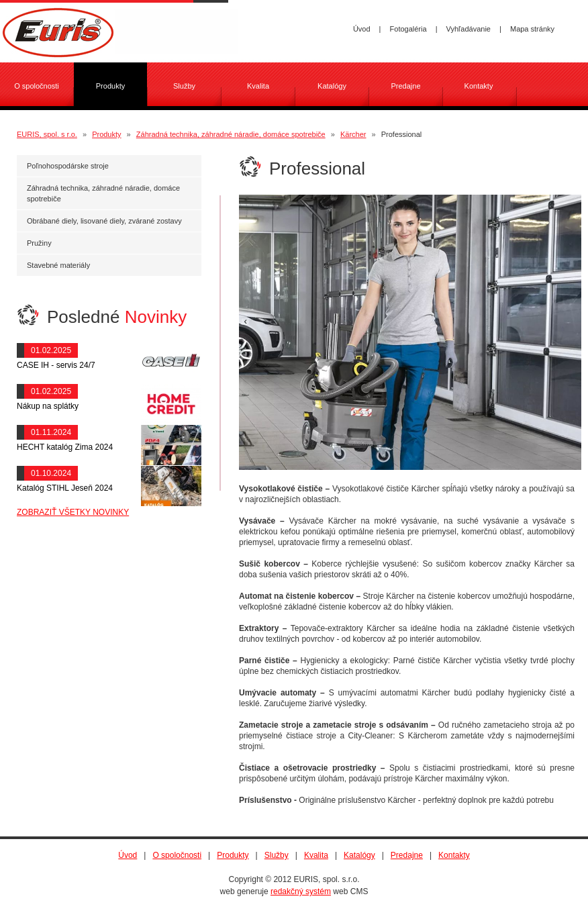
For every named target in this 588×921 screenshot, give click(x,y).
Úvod (362, 29)
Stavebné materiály (58, 265)
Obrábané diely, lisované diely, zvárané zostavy (104, 221)
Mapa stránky (532, 29)
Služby (184, 86)
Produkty (106, 134)
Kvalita (258, 86)
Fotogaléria (408, 29)
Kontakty (479, 86)
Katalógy (332, 86)
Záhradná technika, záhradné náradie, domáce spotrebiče (231, 134)
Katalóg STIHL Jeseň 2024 (65, 488)
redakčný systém (301, 891)
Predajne (405, 86)
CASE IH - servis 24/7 (56, 365)
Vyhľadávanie (469, 29)
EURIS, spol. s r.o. (47, 134)
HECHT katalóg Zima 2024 (65, 447)
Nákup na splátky (48, 406)
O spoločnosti (37, 86)
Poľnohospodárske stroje (68, 166)
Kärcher (353, 134)
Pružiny (39, 243)
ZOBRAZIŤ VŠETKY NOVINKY (73, 512)
